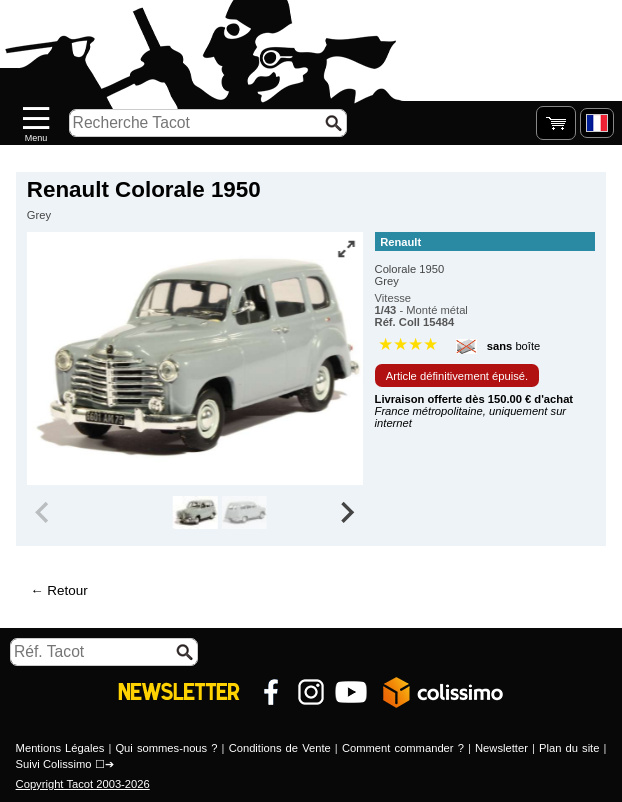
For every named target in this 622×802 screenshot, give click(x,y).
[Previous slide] (44, 513)
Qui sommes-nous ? (166, 748)
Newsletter (501, 748)
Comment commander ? (403, 748)
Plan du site (569, 748)
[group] (195, 513)
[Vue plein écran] (346, 249)
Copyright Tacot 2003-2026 (83, 784)
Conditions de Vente (280, 748)
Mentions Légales (60, 748)
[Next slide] (347, 513)
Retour (67, 590)
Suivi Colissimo (54, 764)
